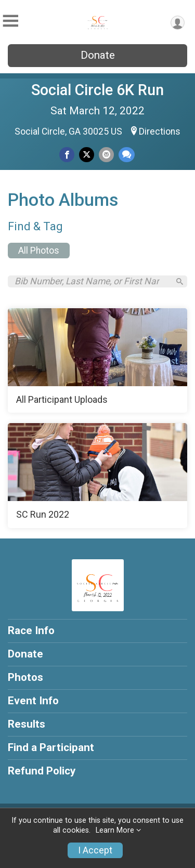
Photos (25, 677)
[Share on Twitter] (87, 155)
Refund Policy (42, 771)
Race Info (31, 630)
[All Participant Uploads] (97, 361)
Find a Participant (51, 747)
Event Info (33, 701)
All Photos (39, 251)
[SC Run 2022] (97, 476)
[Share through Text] (127, 155)
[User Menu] (178, 23)
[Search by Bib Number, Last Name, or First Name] (92, 281)
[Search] (180, 281)
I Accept (95, 850)
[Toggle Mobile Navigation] (10, 21)
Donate (98, 55)
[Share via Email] (106, 155)
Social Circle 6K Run (97, 90)
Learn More (115, 830)
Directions (160, 131)
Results (27, 724)
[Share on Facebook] (67, 155)
